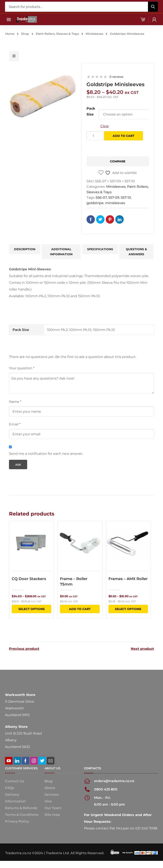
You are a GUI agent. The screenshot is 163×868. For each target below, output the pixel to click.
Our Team (53, 807)
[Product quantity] (95, 136)
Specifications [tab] (100, 249)
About (50, 787)
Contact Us (15, 781)
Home (10, 34)
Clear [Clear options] (105, 126)
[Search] (153, 7)
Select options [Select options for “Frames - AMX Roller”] (128, 609)
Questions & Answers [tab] (136, 252)
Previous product (24, 648)
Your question (22, 368)
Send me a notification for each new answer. (46, 454)
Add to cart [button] (80, 609)
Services (52, 794)
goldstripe (95, 203)
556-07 (101, 198)
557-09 (114, 198)
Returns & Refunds (21, 807)
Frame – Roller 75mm (74, 582)
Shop (25, 34)
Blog (48, 781)
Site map (52, 814)
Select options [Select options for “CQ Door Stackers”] (32, 609)
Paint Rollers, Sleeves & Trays (57, 34)
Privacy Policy (17, 821)
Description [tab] (25, 249)
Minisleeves (94, 34)
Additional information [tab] (61, 252)
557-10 (126, 198)
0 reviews (116, 77)
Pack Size (91, 111)
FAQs (10, 787)
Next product (142, 648)
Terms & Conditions (22, 814)
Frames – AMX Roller (128, 579)
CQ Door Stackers (29, 579)
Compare (118, 161)
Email (15, 424)
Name (15, 402)
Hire (48, 801)
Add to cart (124, 136)
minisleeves (115, 203)
